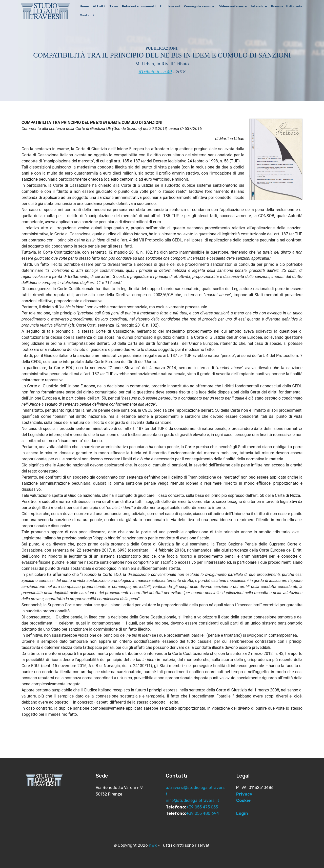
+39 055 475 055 (202, 807)
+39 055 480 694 (202, 813)
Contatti (124, 15)
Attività (101, 7)
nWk (153, 845)
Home (87, 7)
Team (116, 7)
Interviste (261, 7)
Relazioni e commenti (141, 7)
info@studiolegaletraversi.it (193, 800)
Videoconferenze (235, 7)
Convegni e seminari (202, 7)
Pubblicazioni (172, 7)
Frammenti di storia (97, 15)
